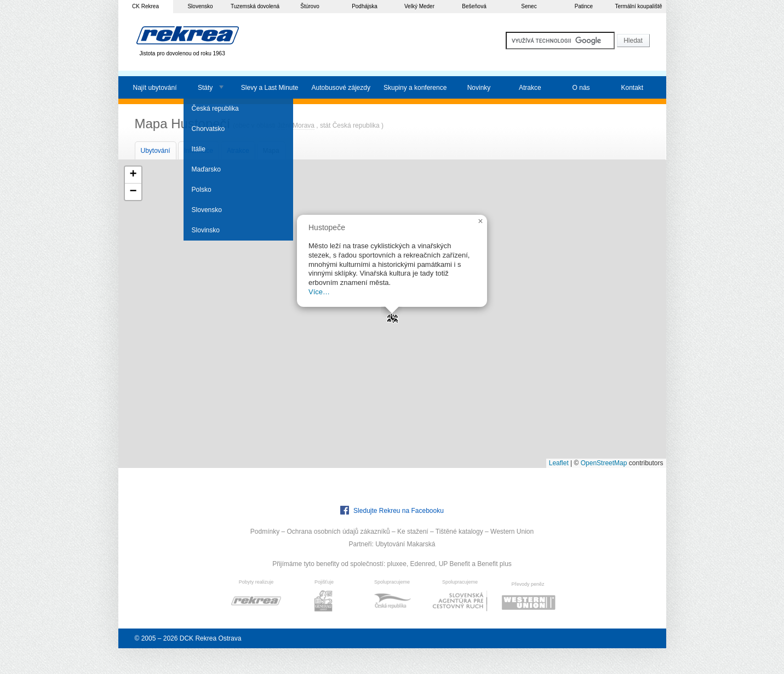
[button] (392, 314)
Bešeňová (474, 6)
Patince (584, 6)
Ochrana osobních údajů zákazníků (338, 532)
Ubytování (156, 151)
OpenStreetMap (604, 463)
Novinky (479, 88)
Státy (205, 88)
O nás (581, 88)
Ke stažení (413, 532)
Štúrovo (310, 6)
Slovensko (200, 6)
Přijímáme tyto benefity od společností (328, 564)
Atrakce (530, 88)
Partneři (360, 544)
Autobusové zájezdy (341, 88)
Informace (199, 151)
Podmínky (265, 532)
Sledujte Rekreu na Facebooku (392, 510)
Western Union (512, 532)
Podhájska (365, 6)
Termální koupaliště (638, 6)
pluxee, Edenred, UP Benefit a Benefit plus (450, 564)
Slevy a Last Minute (270, 88)
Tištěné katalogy (459, 532)
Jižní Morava (296, 125)
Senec (529, 6)
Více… (319, 292)
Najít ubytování (155, 88)
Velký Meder (419, 6)
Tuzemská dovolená (255, 6)
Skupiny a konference (415, 88)
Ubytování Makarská (405, 544)
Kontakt (632, 88)
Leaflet (559, 463)
